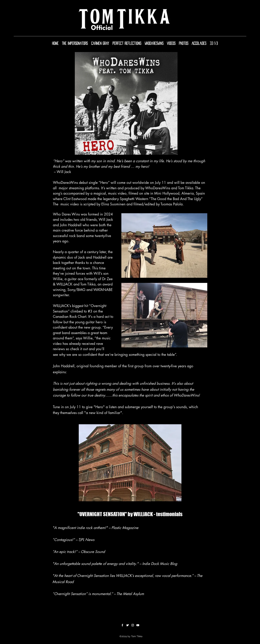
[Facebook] (122, 625)
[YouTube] (138, 625)
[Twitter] (128, 625)
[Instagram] (133, 625)
